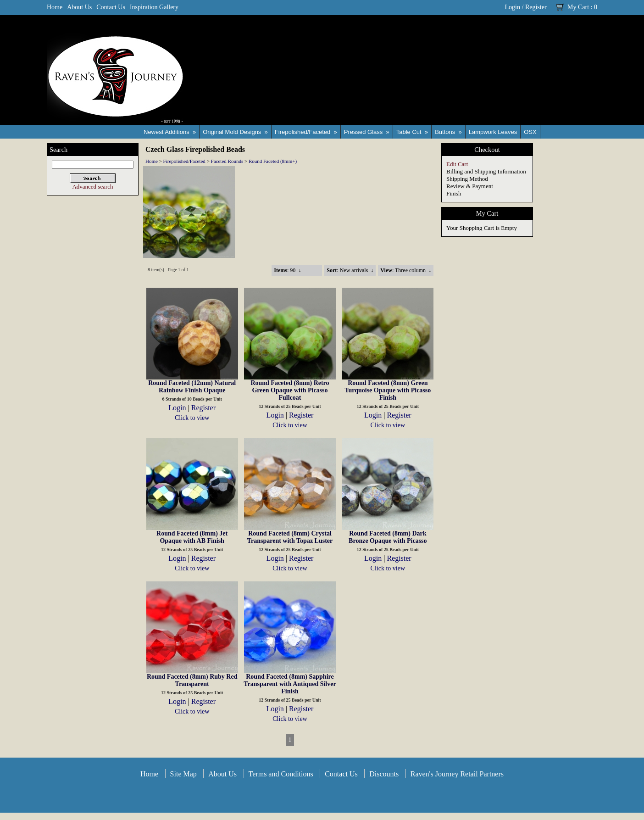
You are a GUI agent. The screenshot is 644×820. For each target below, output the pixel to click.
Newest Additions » (170, 132)
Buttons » (448, 132)
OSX (530, 132)
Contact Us (111, 7)
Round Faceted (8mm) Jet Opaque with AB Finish (192, 537)
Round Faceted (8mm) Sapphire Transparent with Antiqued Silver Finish (290, 684)
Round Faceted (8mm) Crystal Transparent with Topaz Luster (290, 537)
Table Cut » (412, 132)
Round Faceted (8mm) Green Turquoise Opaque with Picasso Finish (388, 390)
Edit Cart (457, 164)
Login (513, 7)
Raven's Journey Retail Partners (457, 774)
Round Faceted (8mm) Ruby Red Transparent (192, 680)
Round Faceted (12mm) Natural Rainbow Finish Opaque (192, 387)
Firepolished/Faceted (184, 161)
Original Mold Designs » (235, 132)
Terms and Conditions (281, 774)
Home (55, 7)
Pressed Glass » (367, 132)
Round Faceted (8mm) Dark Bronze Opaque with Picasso (388, 537)
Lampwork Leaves (493, 132)
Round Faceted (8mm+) (273, 161)
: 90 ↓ (287, 270)
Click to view (192, 418)
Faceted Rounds (227, 161)
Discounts (384, 774)
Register (536, 7)
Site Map (183, 774)
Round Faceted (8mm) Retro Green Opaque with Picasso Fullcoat (290, 390)
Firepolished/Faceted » (306, 132)
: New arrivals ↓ (350, 270)
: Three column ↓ (406, 270)
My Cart (578, 7)
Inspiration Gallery (154, 7)
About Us (79, 7)
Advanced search (92, 187)
